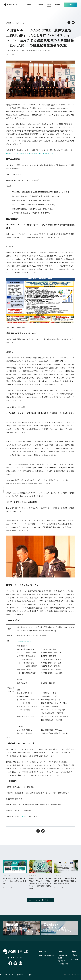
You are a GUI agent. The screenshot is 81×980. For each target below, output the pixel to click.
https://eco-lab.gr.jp (25, 641)
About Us (42, 951)
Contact (75, 960)
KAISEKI (61, 958)
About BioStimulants (47, 956)
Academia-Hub (63, 956)
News (74, 951)
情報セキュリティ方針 (24, 975)
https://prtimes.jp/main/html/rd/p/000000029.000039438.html (30, 153)
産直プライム (62, 961)
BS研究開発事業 (63, 964)
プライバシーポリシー (7, 975)
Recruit (74, 956)
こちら (22, 816)
